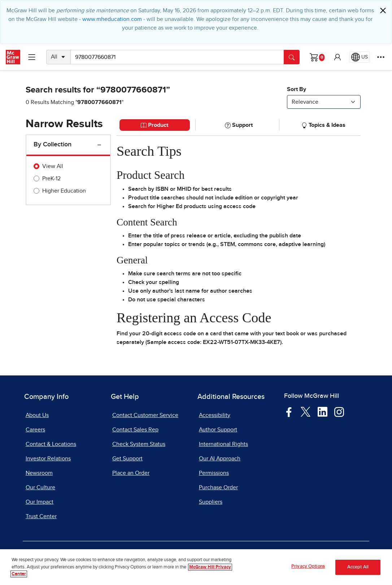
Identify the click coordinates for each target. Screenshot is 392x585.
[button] (337, 57)
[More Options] (381, 57)
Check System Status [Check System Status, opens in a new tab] (139, 444)
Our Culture (40, 487)
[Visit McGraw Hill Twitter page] (306, 411)
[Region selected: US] (360, 57)
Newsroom (39, 473)
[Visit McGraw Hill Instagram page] (339, 411)
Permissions (214, 473)
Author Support (218, 430)
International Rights (223, 444)
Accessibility (215, 415)
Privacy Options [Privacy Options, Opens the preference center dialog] (308, 569)
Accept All (358, 570)
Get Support (127, 459)
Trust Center (41, 516)
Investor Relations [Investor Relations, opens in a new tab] (48, 459)
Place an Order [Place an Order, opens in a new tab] (131, 473)
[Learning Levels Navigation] (32, 57)
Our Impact (40, 502)
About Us (37, 415)
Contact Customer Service (145, 415)
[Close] (383, 10)
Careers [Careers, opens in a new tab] (35, 430)
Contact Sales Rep (135, 430)
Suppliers (211, 502)
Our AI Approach (220, 459)
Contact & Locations (51, 444)
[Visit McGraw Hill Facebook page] (289, 411)
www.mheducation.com (112, 19)
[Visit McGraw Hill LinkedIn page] (323, 411)
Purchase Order (218, 487)
